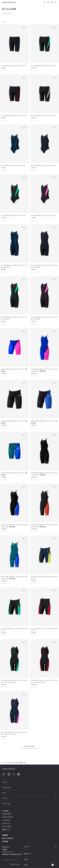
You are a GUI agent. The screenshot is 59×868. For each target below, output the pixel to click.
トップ (3, 762)
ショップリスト (6, 820)
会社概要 (6, 841)
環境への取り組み (8, 838)
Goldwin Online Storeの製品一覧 (16, 762)
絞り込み (15, 864)
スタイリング (6, 823)
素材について (6, 830)
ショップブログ (7, 827)
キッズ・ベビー (7, 13)
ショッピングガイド (8, 817)
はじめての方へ (7, 814)
